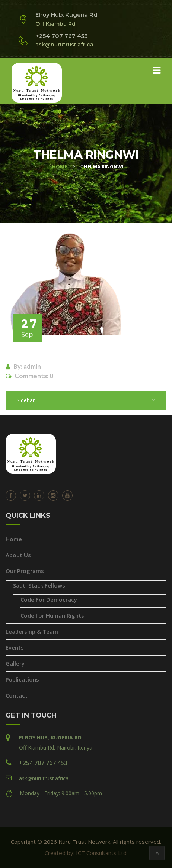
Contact (17, 695)
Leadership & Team (32, 631)
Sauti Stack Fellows (39, 585)
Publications (22, 679)
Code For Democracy (49, 599)
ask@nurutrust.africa (44, 778)
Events (15, 647)
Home (14, 539)
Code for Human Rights (52, 615)
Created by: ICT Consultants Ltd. (86, 853)
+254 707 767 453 (43, 763)
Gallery (15, 663)
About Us (18, 555)
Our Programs (25, 571)
